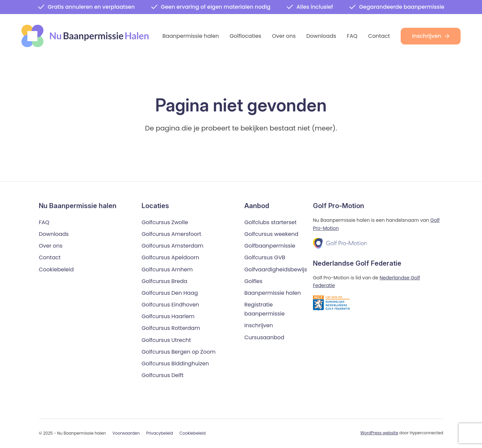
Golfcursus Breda (164, 281)
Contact (379, 36)
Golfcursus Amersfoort (171, 234)
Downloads (321, 36)
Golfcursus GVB (265, 258)
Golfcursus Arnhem (167, 270)
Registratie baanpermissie (264, 309)
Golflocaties (246, 36)
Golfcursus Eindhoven (170, 305)
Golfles (253, 281)
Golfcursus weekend (271, 234)
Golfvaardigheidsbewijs (276, 270)
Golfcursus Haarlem (168, 317)
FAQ (352, 36)
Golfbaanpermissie (270, 246)
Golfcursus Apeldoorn (170, 258)
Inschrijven (431, 36)
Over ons (284, 36)
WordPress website (379, 433)
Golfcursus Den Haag (170, 293)
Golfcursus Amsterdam (172, 246)
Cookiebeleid (56, 270)
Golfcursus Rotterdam (171, 328)
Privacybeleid (160, 433)
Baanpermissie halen (191, 36)
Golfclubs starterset (270, 222)
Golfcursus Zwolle (165, 222)
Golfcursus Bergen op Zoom (179, 352)
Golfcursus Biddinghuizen (175, 364)
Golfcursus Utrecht (166, 340)
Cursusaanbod (264, 337)
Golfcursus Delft (163, 376)
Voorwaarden (126, 433)
